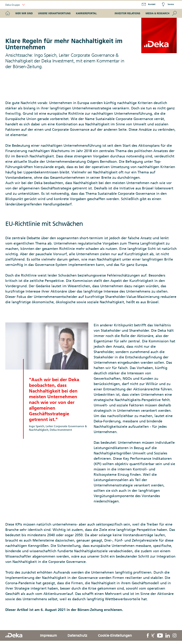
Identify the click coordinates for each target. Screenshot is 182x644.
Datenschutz (77, 635)
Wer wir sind (24, 13)
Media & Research (157, 13)
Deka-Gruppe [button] (15, 5)
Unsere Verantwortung (54, 13)
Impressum (48, 635)
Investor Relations (127, 13)
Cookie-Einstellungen (115, 635)
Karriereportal (86, 13)
